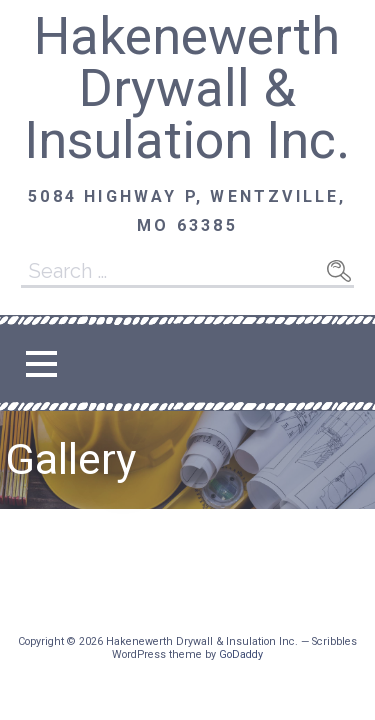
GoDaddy (241, 654)
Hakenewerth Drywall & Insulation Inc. (187, 88)
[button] (41, 363)
